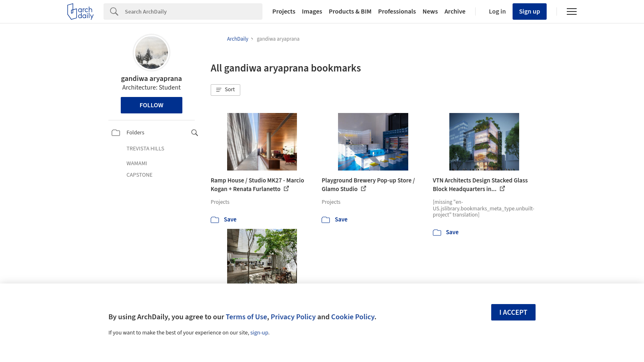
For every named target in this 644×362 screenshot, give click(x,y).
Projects (284, 12)
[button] (225, 90)
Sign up (530, 12)
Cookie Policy (353, 317)
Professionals (397, 12)
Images (312, 12)
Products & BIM (350, 12)
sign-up (259, 333)
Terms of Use (246, 317)
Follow (152, 105)
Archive (455, 12)
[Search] (194, 12)
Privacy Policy (293, 317)
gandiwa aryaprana (151, 79)
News (430, 12)
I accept (513, 312)
